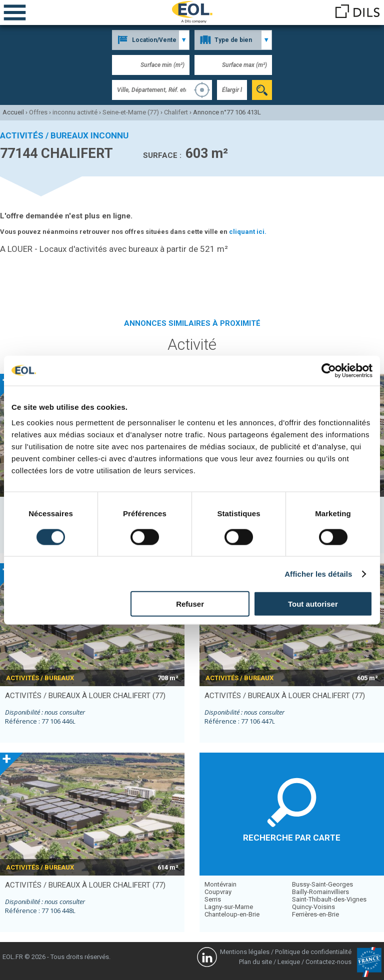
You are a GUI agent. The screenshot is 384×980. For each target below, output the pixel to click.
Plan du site (255, 962)
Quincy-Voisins (313, 907)
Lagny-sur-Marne (229, 907)
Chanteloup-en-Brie (232, 914)
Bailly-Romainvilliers (320, 892)
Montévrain (220, 884)
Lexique (289, 962)
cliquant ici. (248, 232)
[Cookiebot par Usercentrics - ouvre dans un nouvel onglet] (329, 370)
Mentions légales (245, 952)
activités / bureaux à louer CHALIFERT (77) (85, 696)
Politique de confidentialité (313, 952)
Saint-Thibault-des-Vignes (329, 899)
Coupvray (218, 892)
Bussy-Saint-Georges (322, 884)
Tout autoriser (313, 604)
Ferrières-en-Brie (315, 914)
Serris (213, 899)
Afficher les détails (318, 573)
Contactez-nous (328, 962)
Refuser (190, 604)
